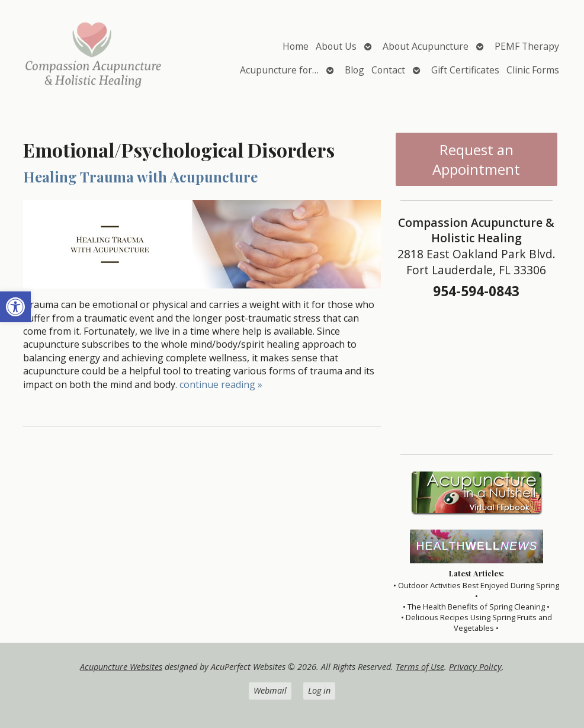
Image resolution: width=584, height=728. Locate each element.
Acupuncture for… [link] (279, 70)
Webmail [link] (270, 690)
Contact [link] (388, 70)
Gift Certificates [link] (465, 70)
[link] (15, 307)
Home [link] (296, 46)
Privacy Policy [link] (475, 667)
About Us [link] (336, 46)
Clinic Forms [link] (533, 70)
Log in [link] (319, 690)
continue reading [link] (221, 384)
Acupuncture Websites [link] (121, 667)
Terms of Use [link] (420, 667)
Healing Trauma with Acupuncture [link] (140, 177)
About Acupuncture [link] (426, 46)
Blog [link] (354, 70)
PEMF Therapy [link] (527, 46)
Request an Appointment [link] (476, 159)
